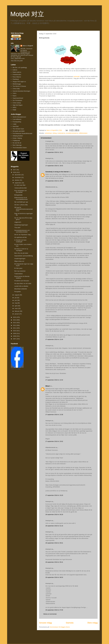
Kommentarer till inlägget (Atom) (60, 627)
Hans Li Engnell (28, 46)
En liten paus (18, 268)
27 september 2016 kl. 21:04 (54, 339)
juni (16, 300)
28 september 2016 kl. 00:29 (54, 514)
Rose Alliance (17, 77)
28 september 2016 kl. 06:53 (54, 577)
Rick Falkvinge (17, 145)
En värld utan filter (20, 185)
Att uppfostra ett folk (20, 237)
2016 (15, 172)
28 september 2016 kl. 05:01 (54, 543)
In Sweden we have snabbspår (20, 241)
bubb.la (15, 70)
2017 (15, 170)
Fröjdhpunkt (16, 140)
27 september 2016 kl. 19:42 (54, 166)
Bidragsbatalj (18, 195)
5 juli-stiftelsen (17, 119)
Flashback (16, 79)
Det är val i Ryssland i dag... (23, 235)
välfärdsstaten (83, 133)
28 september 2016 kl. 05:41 (54, 562)
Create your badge (16, 369)
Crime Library (17, 103)
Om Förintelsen (17, 100)
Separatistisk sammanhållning (23, 256)
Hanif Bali (16, 126)
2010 (15, 331)
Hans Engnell (14, 346)
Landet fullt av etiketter (21, 286)
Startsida (70, 623)
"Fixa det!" (17, 228)
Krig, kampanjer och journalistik (20, 191)
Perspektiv (18, 292)
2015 (15, 317)
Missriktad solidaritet (21, 289)
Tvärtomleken (18, 274)
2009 (15, 333)
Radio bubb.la (17, 72)
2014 (15, 320)
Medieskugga (17, 84)
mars (16, 308)
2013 (15, 323)
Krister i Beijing (17, 138)
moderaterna (61, 133)
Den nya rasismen (20, 271)
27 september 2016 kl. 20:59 (54, 181)
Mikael (48, 386)
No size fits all (17, 143)
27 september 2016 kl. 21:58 (54, 415)
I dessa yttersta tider (20, 188)
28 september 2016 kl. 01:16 (54, 526)
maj (16, 303)
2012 (15, 325)
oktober (17, 180)
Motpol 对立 (27, 14)
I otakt (14, 124)
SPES (14, 107)
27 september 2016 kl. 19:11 (54, 152)
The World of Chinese (19, 86)
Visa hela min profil (17, 61)
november (18, 177)
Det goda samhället (19, 131)
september (18, 183)
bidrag (55, 133)
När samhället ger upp (21, 202)
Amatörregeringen (20, 259)
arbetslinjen (48, 133)
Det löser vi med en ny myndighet (21, 250)
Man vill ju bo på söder (21, 253)
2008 (15, 336)
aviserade (77, 76)
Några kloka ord (19, 261)
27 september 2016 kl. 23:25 (54, 495)
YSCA (14, 93)
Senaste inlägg (45, 623)
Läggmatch (18, 222)
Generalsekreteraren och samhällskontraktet (22, 231)
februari (17, 311)
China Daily (16, 89)
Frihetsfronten (17, 75)
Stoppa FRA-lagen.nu (19, 82)
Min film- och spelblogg (20, 68)
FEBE (14, 110)
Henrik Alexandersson (19, 117)
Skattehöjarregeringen (21, 225)
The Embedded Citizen (20, 148)
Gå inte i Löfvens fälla (21, 205)
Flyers (14, 96)
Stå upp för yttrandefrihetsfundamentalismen (23, 209)
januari (17, 314)
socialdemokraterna (72, 133)
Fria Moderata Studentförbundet (22, 133)
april (16, 306)
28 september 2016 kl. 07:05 (54, 610)
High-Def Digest (17, 105)
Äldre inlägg (93, 623)
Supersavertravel (18, 98)
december (18, 175)
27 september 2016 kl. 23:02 (54, 441)
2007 (15, 339)
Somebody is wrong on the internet (57, 172)
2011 (15, 328)
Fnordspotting (17, 122)
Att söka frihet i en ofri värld (23, 283)
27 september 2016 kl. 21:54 (54, 380)
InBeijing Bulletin (18, 136)
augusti (17, 295)
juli (16, 298)
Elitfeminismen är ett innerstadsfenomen (21, 198)
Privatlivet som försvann (22, 281)
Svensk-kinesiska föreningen (21, 91)
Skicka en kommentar (50, 614)
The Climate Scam (18, 129)
